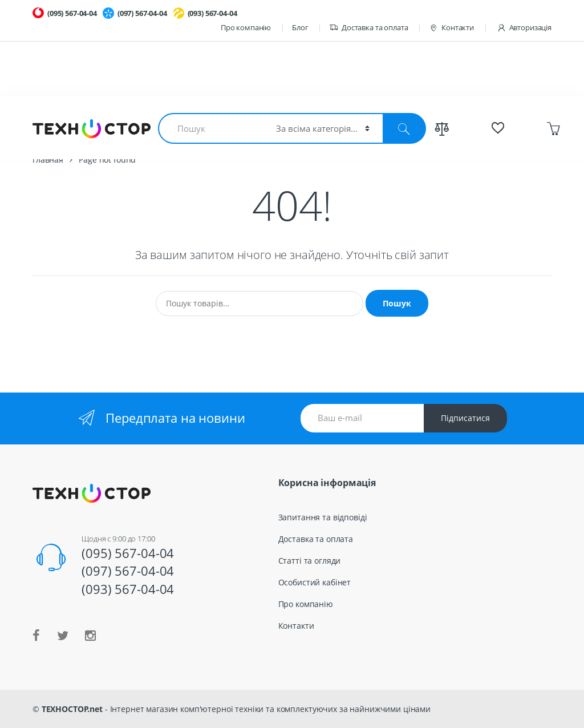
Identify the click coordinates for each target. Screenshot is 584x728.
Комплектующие (126, 124)
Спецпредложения (496, 124)
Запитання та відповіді (323, 517)
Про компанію (246, 27)
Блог (300, 27)
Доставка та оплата (368, 28)
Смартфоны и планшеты (222, 124)
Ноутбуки (58, 124)
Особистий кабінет (315, 582)
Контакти (451, 28)
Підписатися (465, 418)
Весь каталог (419, 124)
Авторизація (524, 28)
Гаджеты (303, 124)
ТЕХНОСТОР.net (72, 709)
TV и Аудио (358, 124)
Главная (48, 159)
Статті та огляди (310, 561)
